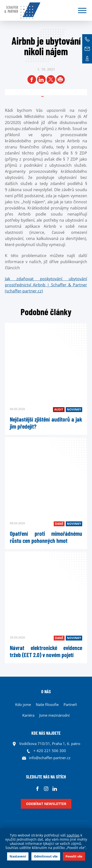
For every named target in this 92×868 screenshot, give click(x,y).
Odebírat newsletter (46, 804)
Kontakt (87, 59)
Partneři (70, 704)
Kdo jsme (23, 704)
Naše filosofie (47, 704)
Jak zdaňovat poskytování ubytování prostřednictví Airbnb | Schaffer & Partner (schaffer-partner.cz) (46, 285)
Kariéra (28, 715)
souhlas (73, 835)
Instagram (46, 789)
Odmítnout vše (46, 856)
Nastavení (18, 856)
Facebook (37, 789)
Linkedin (55, 789)
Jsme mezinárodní (54, 715)
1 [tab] (49, 95)
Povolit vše (74, 856)
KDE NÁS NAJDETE (46, 733)
